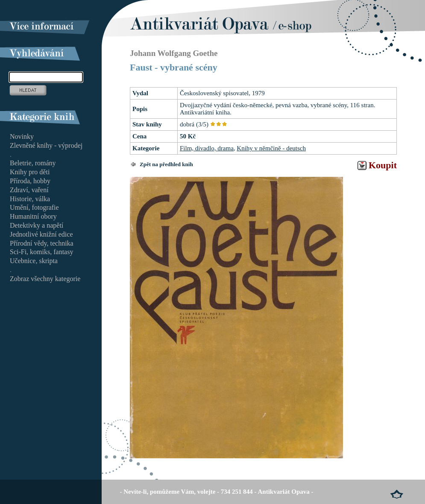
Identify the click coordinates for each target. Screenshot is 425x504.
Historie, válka (30, 199)
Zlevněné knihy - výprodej (46, 145)
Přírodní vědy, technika (42, 243)
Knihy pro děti (30, 172)
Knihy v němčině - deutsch (271, 148)
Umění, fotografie (34, 207)
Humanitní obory (33, 216)
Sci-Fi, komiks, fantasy (41, 252)
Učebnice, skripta (34, 261)
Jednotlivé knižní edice (41, 234)
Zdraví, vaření (29, 190)
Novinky (22, 136)
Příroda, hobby (30, 181)
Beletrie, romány (33, 163)
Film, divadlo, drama (207, 148)
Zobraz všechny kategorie (45, 279)
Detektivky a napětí (37, 225)
